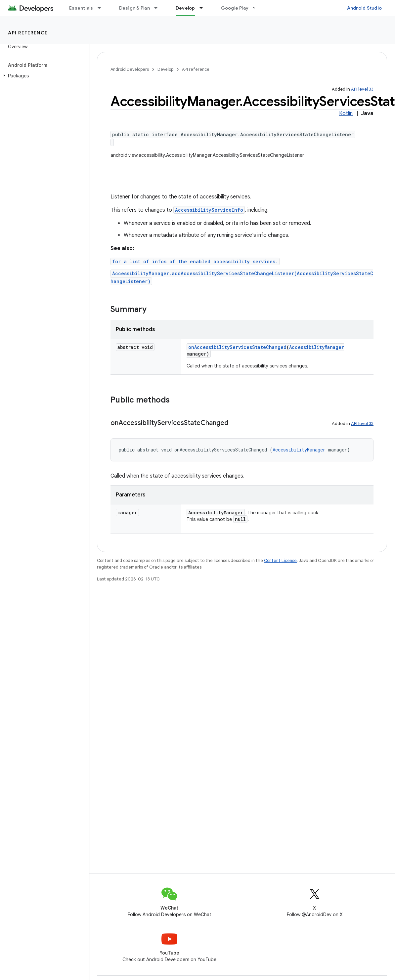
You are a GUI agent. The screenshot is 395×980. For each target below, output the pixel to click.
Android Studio (365, 8)
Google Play (235, 8)
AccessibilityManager (317, 347)
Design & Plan (134, 8)
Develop (165, 69)
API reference (28, 33)
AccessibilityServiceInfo (209, 210)
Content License (280, 560)
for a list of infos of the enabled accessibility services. (195, 261)
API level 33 (362, 89)
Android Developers (130, 69)
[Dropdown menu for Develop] (204, 8)
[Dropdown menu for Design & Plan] (159, 8)
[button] (43, 76)
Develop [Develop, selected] (185, 8)
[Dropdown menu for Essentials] (102, 8)
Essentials (81, 8)
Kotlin (346, 113)
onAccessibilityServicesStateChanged (237, 347)
